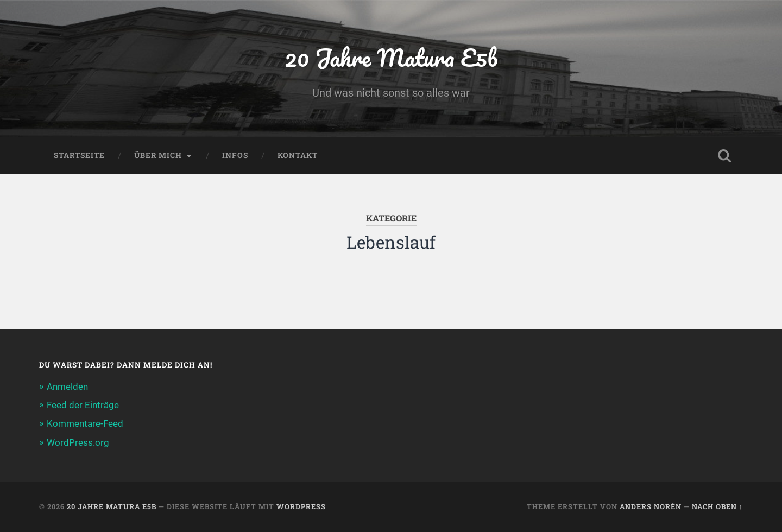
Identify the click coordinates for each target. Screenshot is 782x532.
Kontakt (298, 155)
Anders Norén (651, 506)
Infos (235, 155)
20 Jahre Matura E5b (391, 57)
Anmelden (67, 387)
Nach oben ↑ (717, 506)
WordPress (301, 506)
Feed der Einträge (83, 405)
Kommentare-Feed (85, 423)
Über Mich (158, 155)
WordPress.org (78, 442)
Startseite (79, 155)
